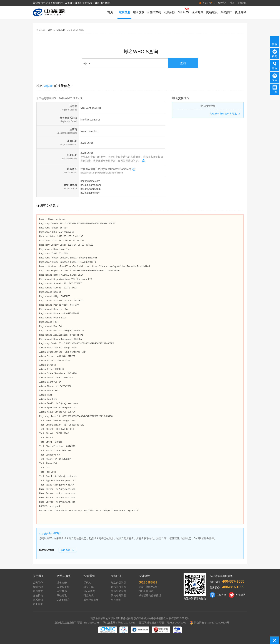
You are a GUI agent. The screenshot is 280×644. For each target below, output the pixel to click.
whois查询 (89, 591)
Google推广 (63, 600)
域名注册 (124, 12)
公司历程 (38, 587)
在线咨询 (218, 595)
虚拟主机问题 (119, 587)
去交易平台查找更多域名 (225, 114)
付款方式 (89, 595)
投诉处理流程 (146, 591)
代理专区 (241, 12)
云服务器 (169, 12)
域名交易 (139, 12)
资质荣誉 (38, 591)
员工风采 (38, 604)
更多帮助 (116, 600)
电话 (275, 65)
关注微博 (237, 595)
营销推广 (226, 12)
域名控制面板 (91, 600)
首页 (110, 12)
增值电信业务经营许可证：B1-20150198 (77, 623)
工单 (275, 89)
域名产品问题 (119, 583)
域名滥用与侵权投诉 (150, 595)
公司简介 (38, 583)
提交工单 (89, 587)
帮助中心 (222, 3)
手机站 (87, 583)
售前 (275, 41)
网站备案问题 (119, 595)
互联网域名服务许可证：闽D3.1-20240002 (163, 623)
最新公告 (207, 3)
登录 (232, 3)
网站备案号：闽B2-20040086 (119, 623)
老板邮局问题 (119, 591)
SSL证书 (183, 12)
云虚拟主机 (154, 12)
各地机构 (38, 595)
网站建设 (212, 12)
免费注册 (242, 3)
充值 (275, 77)
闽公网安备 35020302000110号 (209, 623)
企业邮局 (198, 12)
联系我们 (38, 600)
